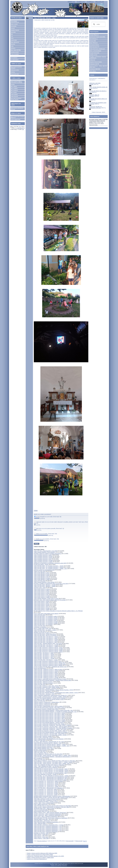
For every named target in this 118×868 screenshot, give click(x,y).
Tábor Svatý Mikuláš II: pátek (41, 573)
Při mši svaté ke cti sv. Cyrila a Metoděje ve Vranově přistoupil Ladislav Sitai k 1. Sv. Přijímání (58, 611)
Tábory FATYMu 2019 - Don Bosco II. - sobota (46, 637)
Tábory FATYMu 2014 (40, 759)
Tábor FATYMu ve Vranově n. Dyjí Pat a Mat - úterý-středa (49, 733)
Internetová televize (94, 45)
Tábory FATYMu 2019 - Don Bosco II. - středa (46, 641)
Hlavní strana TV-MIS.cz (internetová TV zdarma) (16, 82)
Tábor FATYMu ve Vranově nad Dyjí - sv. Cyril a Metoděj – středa (51, 772)
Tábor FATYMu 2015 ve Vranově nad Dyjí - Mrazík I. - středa (50, 744)
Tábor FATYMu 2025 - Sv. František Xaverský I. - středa (48, 567)
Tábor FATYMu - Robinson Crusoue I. (44, 683)
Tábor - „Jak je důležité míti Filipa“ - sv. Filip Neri (46, 766)
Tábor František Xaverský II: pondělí (43, 560)
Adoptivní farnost (15, 30)
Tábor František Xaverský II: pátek (43, 555)
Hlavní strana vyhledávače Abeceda (17, 109)
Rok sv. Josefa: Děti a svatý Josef (43, 629)
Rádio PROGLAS (94, 43)
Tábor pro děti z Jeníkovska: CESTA (43, 738)
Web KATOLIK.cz (94, 39)
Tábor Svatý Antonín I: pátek (41, 603)
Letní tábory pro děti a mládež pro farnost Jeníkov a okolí (49, 699)
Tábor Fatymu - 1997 (39, 836)
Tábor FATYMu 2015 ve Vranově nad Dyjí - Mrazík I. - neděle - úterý (52, 746)
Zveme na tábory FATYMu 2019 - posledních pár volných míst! (50, 667)
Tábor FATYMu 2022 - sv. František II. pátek (45, 616)
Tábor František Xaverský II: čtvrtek (43, 556)
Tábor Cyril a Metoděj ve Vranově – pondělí (45, 774)
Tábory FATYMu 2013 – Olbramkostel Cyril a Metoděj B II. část (50, 778)
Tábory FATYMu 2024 (40, 581)
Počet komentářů (70, 841)
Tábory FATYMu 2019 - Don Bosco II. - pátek (46, 638)
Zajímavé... (13, 48)
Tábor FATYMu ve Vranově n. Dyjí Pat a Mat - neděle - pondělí (50, 735)
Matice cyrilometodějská (95, 51)
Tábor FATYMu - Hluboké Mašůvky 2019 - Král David (48, 644)
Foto (12, 36)
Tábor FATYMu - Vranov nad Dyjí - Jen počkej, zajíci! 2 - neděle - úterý (52, 755)
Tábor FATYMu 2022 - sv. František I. (44, 624)
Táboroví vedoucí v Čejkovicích (42, 705)
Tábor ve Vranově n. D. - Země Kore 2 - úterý (46, 785)
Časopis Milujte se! (94, 35)
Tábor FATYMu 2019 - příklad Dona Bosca (45, 634)
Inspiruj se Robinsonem (40, 668)
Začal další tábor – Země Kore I (42, 821)
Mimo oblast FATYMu (16, 50)
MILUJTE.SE (100, 2)
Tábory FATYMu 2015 (40, 751)
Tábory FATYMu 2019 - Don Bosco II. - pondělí (46, 645)
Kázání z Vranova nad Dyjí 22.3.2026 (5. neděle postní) (40, 858)
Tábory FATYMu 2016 (40, 740)
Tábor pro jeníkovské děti (41, 810)
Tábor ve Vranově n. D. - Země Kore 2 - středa (46, 784)
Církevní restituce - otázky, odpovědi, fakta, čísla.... (98, 67)
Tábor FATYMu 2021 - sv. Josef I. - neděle (45, 630)
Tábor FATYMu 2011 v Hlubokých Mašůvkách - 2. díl (48, 829)
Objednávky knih (15, 74)
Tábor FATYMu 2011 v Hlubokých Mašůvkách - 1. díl (48, 830)
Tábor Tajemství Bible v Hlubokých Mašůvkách (46, 822)
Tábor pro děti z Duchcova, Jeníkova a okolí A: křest (48, 661)
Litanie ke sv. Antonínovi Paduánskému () (37, 859)
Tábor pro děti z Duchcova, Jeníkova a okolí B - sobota (48, 652)
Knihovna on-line (15, 70)
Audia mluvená (14, 96)
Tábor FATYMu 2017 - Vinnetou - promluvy (45, 689)
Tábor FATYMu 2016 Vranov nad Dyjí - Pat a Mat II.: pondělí (50, 720)
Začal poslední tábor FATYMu (42, 811)
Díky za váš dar (38, 758)
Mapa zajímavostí (15, 42)
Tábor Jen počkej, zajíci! (40, 753)
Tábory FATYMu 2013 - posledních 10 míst (45, 800)
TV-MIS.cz (90, 2)
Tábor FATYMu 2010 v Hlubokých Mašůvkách (46, 832)
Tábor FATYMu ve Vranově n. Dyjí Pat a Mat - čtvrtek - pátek (50, 731)
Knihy (12, 46)
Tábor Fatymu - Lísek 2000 (41, 837)
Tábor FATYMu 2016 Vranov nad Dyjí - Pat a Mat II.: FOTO (49, 708)
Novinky (13, 84)
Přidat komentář (79, 841)
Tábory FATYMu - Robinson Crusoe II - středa (46, 675)
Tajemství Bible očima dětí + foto (42, 819)
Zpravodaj (13, 32)
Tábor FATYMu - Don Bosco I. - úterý (44, 657)
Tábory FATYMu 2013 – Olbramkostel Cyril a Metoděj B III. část (50, 777)
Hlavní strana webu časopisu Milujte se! (18, 117)
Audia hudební (14, 94)
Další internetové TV (94, 47)
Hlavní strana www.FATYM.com (15, 22)
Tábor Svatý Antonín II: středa (42, 593)
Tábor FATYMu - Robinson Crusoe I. (44, 682)
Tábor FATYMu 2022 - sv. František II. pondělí (46, 622)
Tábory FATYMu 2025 (40, 571)
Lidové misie (14, 40)
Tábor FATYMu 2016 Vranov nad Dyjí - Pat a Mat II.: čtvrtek (49, 716)
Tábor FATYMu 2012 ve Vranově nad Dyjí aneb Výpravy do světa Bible (52, 806)
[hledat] (98, 24)
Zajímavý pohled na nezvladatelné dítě (44, 570)
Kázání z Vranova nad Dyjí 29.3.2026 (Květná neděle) (40, 855)
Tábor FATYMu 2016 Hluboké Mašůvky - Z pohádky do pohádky (51, 732)
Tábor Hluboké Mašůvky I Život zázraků (44, 582)
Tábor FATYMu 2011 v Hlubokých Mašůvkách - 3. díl (48, 828)
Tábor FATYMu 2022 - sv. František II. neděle (46, 623)
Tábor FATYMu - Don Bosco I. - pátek (44, 653)
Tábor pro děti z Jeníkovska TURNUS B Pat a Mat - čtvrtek (49, 724)
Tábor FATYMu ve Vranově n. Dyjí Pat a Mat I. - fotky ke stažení (51, 727)
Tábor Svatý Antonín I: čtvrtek (42, 604)
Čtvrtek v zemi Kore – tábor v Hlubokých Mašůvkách (48, 814)
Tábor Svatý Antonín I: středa (41, 605)
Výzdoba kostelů (15, 52)
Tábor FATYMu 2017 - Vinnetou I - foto (44, 694)
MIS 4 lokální (14, 92)
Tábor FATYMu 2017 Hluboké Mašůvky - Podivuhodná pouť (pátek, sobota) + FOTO (56, 693)
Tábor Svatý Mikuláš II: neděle (42, 579)
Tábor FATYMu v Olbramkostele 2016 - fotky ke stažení (48, 706)
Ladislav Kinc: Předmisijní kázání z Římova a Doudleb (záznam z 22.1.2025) (45, 856)
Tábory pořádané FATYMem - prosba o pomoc (46, 802)
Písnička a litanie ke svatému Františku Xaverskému (48, 554)
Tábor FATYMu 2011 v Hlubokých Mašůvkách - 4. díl (48, 826)
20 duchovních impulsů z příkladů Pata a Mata (46, 709)
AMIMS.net (71, 2)
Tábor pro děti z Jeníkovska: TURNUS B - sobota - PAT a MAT (50, 729)
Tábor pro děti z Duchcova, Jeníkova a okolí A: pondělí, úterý (50, 664)
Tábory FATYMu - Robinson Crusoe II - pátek (46, 672)
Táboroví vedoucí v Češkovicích (42, 703)
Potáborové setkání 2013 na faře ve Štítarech (46, 768)
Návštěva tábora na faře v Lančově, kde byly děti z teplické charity (51, 798)
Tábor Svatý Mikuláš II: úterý (41, 577)
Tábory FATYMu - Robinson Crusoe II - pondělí (46, 678)
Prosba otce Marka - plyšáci (41, 564)
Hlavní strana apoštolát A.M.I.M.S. (16, 68)
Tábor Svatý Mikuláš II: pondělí (42, 578)
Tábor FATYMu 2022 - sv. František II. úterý (45, 620)
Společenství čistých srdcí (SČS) (97, 37)
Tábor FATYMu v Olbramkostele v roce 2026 (45, 551)
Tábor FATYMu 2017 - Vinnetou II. (43, 691)
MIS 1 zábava (14, 86)
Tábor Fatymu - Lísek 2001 (41, 834)
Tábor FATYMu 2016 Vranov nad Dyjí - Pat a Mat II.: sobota (49, 713)
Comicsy (13, 72)
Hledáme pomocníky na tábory (42, 633)
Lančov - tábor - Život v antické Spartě (44, 803)
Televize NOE (93, 41)
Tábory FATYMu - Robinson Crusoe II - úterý (46, 676)
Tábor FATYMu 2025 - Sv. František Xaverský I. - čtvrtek (49, 566)
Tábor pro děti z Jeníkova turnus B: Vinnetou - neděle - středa (50, 697)
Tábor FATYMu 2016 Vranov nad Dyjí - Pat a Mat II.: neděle (49, 721)
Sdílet (36, 511)
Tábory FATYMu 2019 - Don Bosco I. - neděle (46, 660)
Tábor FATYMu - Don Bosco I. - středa (44, 656)
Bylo (12, 34)
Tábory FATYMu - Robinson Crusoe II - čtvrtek (46, 674)
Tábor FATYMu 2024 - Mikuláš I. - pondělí (45, 585)
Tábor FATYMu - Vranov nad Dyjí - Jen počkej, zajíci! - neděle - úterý (52, 763)
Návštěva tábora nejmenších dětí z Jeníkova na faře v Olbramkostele (52, 796)
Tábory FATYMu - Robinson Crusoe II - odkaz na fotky (48, 669)
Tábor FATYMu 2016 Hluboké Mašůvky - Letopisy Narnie (49, 723)
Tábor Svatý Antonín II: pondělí (42, 596)
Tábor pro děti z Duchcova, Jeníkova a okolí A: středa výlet (49, 663)
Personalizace (14, 58)
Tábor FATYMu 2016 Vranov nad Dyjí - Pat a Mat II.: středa (49, 717)
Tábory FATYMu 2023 (40, 615)
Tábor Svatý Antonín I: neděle (42, 609)
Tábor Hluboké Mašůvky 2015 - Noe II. (44, 748)
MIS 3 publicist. (14, 90)
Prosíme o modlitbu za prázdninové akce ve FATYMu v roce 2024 (51, 584)
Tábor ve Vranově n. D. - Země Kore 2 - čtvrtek (46, 783)
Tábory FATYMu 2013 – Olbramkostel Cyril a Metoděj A (48, 788)
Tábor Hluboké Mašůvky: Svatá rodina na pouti (46, 599)
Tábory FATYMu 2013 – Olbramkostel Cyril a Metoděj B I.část (50, 780)
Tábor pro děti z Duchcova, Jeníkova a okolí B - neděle (48, 650)
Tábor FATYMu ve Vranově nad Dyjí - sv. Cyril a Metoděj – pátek (51, 769)
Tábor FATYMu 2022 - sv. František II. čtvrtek (46, 618)
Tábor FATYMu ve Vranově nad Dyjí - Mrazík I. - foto (48, 743)
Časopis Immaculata (94, 53)
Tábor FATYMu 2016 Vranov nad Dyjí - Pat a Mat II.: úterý (49, 718)
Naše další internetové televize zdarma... (16, 99)
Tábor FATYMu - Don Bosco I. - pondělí (44, 659)
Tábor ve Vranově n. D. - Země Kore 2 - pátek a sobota (48, 781)
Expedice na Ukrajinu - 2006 (41, 833)
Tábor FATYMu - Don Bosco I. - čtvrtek (44, 654)
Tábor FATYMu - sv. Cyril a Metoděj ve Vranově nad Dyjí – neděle (51, 776)
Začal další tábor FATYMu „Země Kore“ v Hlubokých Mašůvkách (51, 818)
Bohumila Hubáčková (42, 841)
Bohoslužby (14, 26)
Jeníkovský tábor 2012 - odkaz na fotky (44, 808)
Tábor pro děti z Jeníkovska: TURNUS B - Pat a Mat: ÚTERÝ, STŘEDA (53, 725)
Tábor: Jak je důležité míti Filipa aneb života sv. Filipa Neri (49, 765)
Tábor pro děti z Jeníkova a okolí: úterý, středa (46, 686)
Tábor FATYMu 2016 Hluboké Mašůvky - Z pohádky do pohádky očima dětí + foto (55, 712)
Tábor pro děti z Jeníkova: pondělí (43, 736)
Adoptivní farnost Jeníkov (96, 62)
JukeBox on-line (93, 55)
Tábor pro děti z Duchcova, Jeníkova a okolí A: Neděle (48, 665)
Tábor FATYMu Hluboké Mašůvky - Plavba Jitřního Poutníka (50, 698)
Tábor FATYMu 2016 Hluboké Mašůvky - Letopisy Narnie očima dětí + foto (53, 710)
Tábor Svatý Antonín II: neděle (42, 597)
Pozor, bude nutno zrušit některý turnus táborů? (46, 614)
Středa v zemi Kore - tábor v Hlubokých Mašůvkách (47, 815)
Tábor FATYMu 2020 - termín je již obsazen (45, 635)
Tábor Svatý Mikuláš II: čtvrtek (42, 574)
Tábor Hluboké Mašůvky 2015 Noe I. (43, 747)
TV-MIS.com (81, 2)
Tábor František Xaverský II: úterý (43, 559)
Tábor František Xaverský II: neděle (43, 562)
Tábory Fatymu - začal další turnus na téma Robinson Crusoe (50, 679)
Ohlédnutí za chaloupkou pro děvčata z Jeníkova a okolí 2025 (50, 563)
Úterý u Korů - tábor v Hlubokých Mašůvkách (46, 817)
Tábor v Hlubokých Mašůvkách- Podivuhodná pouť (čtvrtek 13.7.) (51, 695)
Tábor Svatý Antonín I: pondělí (42, 608)
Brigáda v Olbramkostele (40, 750)
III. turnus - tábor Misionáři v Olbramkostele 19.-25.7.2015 (49, 742)
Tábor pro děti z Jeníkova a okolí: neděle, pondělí (47, 687)
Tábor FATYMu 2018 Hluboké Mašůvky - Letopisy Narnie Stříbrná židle (52, 680)
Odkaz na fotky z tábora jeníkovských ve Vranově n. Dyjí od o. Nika (51, 807)
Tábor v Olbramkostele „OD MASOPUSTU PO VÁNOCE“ (49, 739)
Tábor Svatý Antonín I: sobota (42, 601)
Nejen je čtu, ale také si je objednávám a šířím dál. (95, 107)
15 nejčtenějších (15, 60)
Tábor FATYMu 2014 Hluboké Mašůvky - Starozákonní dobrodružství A (52, 757)
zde (20, 127)
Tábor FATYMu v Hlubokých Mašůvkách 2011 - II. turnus (49, 825)
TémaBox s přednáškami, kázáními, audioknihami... (98, 57)
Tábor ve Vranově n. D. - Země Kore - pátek (45, 789)
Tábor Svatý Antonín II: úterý (41, 594)
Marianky (13, 44)
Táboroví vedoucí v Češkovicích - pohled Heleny (47, 702)
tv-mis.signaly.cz (20, 128)
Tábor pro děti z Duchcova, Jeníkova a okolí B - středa (48, 648)
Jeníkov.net (92, 60)
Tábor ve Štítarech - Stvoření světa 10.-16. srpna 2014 (48, 754)
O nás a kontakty (15, 54)
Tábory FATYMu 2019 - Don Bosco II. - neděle (46, 646)
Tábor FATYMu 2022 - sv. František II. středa (46, 619)
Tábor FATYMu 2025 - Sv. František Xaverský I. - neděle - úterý (50, 569)
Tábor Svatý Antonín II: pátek (41, 590)
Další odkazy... (93, 71)
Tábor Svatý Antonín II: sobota (42, 589)
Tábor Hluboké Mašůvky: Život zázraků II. (45, 552)
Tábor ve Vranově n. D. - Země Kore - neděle (46, 795)
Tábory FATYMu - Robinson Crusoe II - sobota (46, 671)
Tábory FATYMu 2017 (40, 701)
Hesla (12, 38)
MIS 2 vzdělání (14, 88)
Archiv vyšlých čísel (15, 120)
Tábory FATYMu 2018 (40, 684)
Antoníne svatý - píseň (40, 588)
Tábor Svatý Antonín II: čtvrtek (42, 592)
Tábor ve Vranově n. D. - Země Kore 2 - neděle (46, 787)
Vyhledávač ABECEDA (95, 69)
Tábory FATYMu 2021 (40, 631)
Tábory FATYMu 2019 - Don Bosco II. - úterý (45, 642)
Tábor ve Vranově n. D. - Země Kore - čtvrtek (46, 791)
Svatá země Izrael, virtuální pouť (97, 49)
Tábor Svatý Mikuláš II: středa (42, 575)
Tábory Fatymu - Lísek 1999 (41, 838)
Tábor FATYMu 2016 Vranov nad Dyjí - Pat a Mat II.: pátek (49, 714)
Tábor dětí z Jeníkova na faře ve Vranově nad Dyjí (47, 799)
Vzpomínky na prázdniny (40, 627)
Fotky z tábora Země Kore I (41, 804)
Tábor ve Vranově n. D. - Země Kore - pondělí (46, 793)
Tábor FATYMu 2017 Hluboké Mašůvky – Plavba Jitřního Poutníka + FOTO (53, 690)
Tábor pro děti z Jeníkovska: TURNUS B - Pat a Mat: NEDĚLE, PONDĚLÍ (53, 728)
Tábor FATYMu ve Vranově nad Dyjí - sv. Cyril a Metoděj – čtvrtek (51, 770)
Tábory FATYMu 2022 (40, 626)
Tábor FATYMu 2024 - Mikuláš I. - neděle (45, 586)
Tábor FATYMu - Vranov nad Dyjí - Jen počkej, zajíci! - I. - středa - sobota (53, 762)
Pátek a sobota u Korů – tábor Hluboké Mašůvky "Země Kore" (50, 813)
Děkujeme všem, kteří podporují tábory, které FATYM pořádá (50, 600)
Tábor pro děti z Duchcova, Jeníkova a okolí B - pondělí (48, 649)
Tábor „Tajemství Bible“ (40, 823)
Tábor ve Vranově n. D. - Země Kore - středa (46, 792)
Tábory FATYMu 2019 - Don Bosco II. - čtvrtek (46, 639)
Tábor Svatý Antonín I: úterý (41, 607)
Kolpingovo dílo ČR (94, 64)
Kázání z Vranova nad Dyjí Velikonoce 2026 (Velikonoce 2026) (42, 853)
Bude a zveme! (14, 24)
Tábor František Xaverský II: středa (43, 558)
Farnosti (13, 28)
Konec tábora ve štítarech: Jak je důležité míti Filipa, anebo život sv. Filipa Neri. (55, 761)
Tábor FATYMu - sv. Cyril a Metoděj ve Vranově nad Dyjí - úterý (50, 773)
